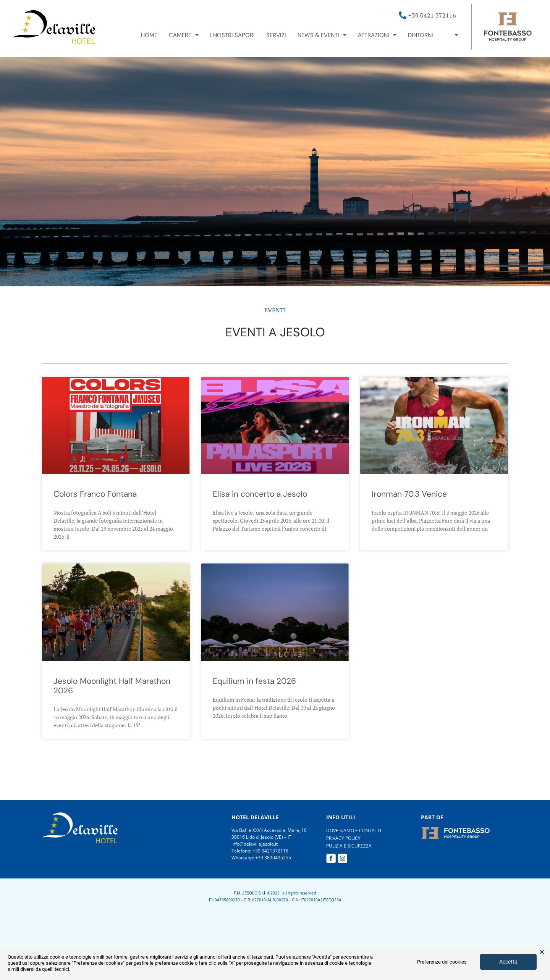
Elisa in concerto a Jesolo (260, 494)
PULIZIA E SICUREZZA (349, 846)
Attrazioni (377, 35)
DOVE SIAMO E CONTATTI (354, 831)
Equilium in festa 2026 (254, 681)
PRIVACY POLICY (343, 838)
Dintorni (421, 35)
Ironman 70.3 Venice (409, 494)
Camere (184, 35)
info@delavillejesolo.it (255, 844)
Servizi (276, 35)
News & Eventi (322, 35)
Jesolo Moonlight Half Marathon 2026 (112, 686)
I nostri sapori (232, 35)
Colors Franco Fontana (95, 494)
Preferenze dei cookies (442, 962)
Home (149, 35)
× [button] (542, 952)
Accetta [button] (508, 962)
